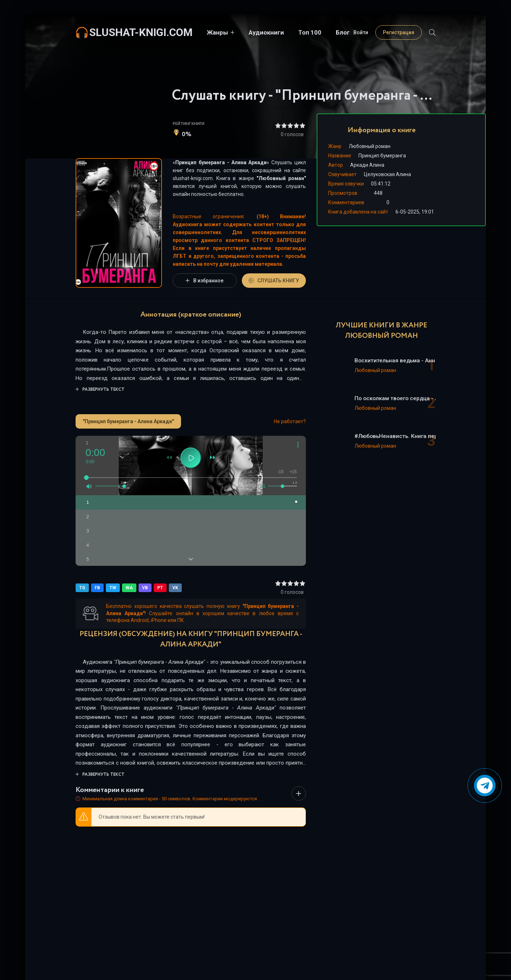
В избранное (205, 281)
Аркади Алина (367, 165)
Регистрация (399, 32)
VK (175, 588)
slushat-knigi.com (141, 32)
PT (160, 588)
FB (97, 588)
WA (129, 588)
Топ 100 (310, 32)
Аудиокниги (266, 32)
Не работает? (290, 421)
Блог (343, 32)
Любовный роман (281, 178)
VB (145, 588)
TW (113, 588)
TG (82, 588)
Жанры (218, 32)
